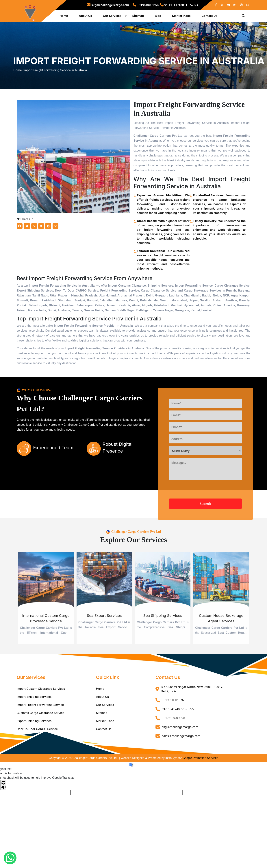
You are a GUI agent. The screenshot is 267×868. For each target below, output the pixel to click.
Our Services (113, 17)
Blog (159, 17)
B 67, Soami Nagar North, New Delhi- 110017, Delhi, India (192, 716)
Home (65, 17)
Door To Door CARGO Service (37, 755)
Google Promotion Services (200, 784)
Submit (220, 530)
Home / (18, 85)
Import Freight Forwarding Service (40, 731)
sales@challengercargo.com (181, 762)
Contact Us (210, 17)
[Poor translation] (3, 811)
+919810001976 (146, 5)
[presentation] (211, 518)
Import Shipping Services (34, 723)
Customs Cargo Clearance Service (40, 739)
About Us (86, 17)
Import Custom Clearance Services (41, 715)
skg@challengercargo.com (108, 5)
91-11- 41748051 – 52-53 (179, 5)
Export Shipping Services (34, 747)
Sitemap (139, 17)
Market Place (182, 17)
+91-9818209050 (173, 744)
